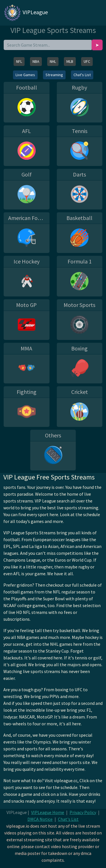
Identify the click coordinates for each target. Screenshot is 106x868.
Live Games (25, 75)
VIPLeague (26, 13)
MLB (70, 61)
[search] (48, 45)
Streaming (54, 75)
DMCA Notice (40, 819)
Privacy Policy (83, 812)
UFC (87, 61)
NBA (36, 61)
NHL (53, 61)
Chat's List (82, 75)
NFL (19, 61)
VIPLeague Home (48, 812)
